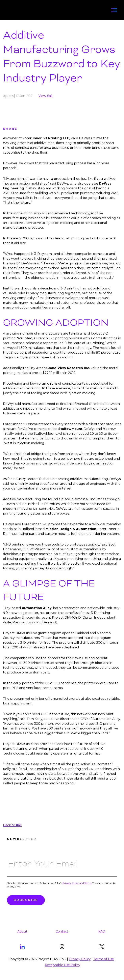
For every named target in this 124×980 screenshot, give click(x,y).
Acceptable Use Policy (62, 965)
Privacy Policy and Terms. (77, 883)
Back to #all (12, 825)
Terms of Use (104, 959)
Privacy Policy (80, 959)
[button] (114, 9)
